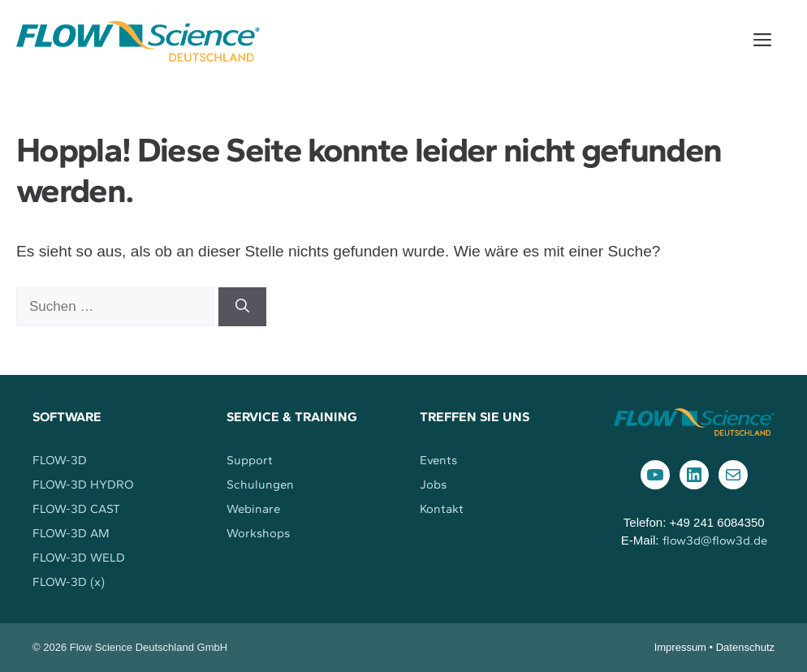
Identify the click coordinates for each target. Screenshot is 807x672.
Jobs (433, 485)
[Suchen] (242, 307)
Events (438, 460)
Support (250, 460)
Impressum (680, 647)
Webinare (253, 509)
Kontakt (442, 509)
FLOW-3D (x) (69, 582)
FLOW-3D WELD (79, 558)
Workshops (258, 533)
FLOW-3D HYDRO (83, 485)
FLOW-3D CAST (76, 509)
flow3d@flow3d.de (715, 541)
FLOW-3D (60, 460)
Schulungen (260, 485)
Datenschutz (745, 647)
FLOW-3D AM (71, 533)
